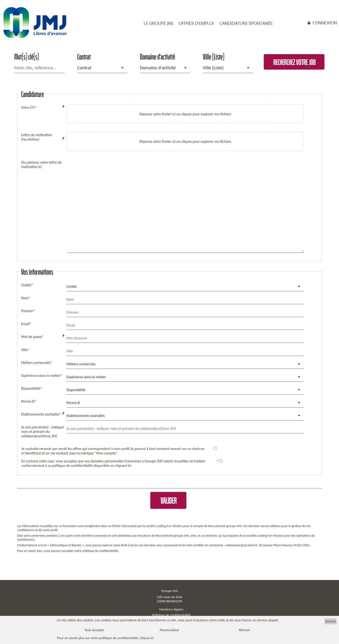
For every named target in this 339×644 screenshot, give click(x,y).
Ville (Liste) (213, 68)
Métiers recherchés (81, 364)
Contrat (84, 68)
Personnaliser (169, 630)
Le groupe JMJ (158, 23)
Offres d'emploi (196, 23)
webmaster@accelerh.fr (241, 545)
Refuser (245, 630)
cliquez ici (147, 638)
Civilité (72, 286)
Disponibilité (76, 390)
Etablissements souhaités (86, 416)
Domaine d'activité (158, 68)
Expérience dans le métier (86, 377)
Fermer (331, 621)
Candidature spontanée (246, 23)
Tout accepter (94, 630)
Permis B (73, 403)
